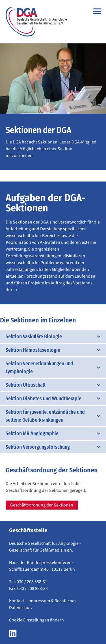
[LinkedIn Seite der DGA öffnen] (13, 635)
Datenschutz (21, 608)
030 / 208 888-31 (32, 582)
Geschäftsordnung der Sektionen (42, 505)
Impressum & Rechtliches (52, 601)
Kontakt (17, 601)
